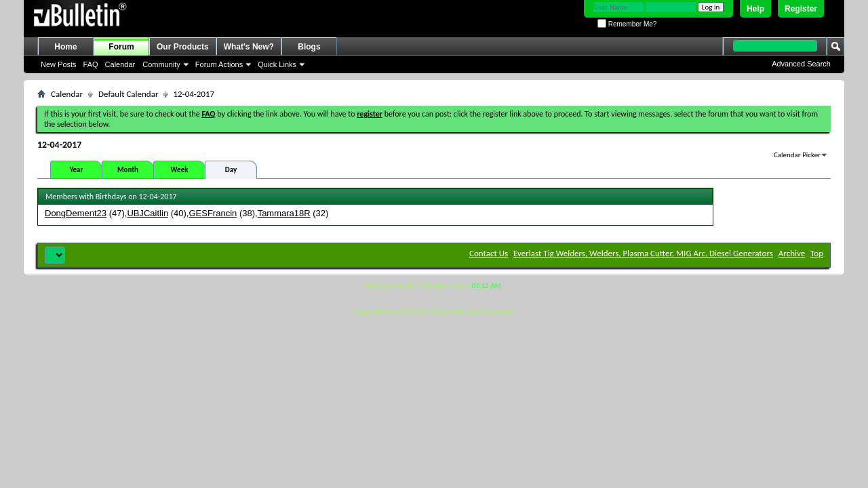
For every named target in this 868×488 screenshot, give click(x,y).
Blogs (309, 47)
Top (817, 253)
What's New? (249, 47)
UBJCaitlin (147, 213)
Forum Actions (219, 64)
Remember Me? (627, 24)
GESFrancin (213, 213)
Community (161, 64)
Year (77, 170)
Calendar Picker (797, 155)
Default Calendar (128, 94)
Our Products (183, 47)
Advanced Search (801, 64)
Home (65, 47)
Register (801, 9)
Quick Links (277, 64)
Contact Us (489, 253)
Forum (121, 47)
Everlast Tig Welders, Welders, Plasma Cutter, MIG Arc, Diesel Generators (643, 253)
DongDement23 (76, 213)
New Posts (59, 64)
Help (755, 9)
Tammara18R (284, 213)
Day (231, 170)
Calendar (120, 64)
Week (180, 170)
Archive (792, 253)
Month (128, 170)
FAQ (91, 64)
